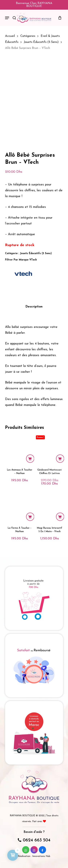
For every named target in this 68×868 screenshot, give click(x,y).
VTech (33, 260)
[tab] (34, 307)
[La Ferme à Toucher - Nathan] (20, 507)
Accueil (10, 36)
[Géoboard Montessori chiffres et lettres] (50, 449)
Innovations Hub (41, 856)
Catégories (28, 36)
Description (34, 307)
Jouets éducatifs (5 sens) (41, 42)
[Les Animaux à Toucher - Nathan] (20, 449)
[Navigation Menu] (7, 18)
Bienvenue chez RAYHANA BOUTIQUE (34, 5)
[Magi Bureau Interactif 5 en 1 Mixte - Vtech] (50, 507)
